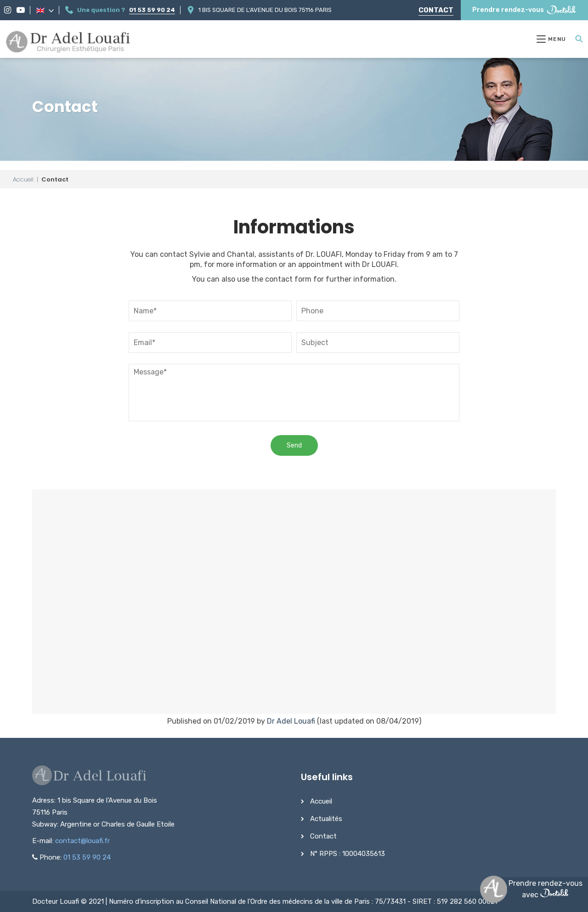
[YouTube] (21, 10)
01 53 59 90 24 (152, 10)
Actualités (326, 819)
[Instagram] (8, 10)
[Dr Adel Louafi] (69, 43)
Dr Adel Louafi (291, 721)
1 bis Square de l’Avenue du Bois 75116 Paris (265, 10)
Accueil (23, 179)
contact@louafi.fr (82, 841)
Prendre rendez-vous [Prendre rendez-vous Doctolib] (524, 10)
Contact (436, 10)
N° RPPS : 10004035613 (348, 854)
